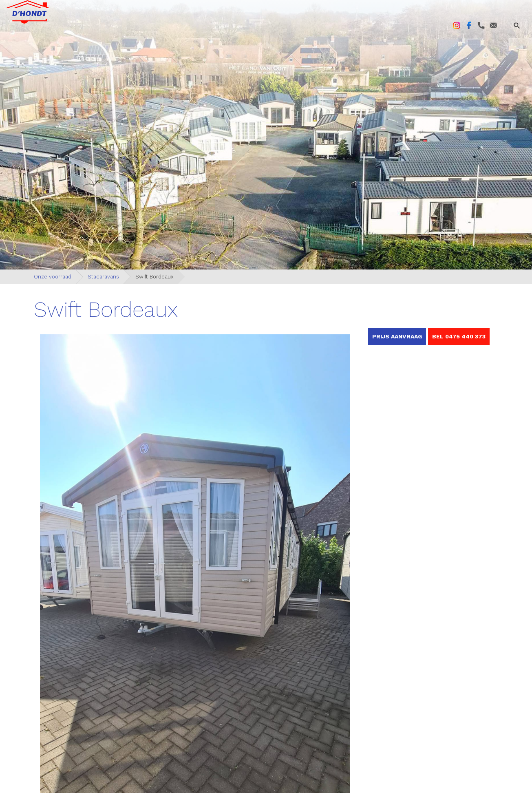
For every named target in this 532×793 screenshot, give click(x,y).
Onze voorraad (53, 277)
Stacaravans (103, 277)
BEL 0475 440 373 (459, 336)
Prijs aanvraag (397, 336)
